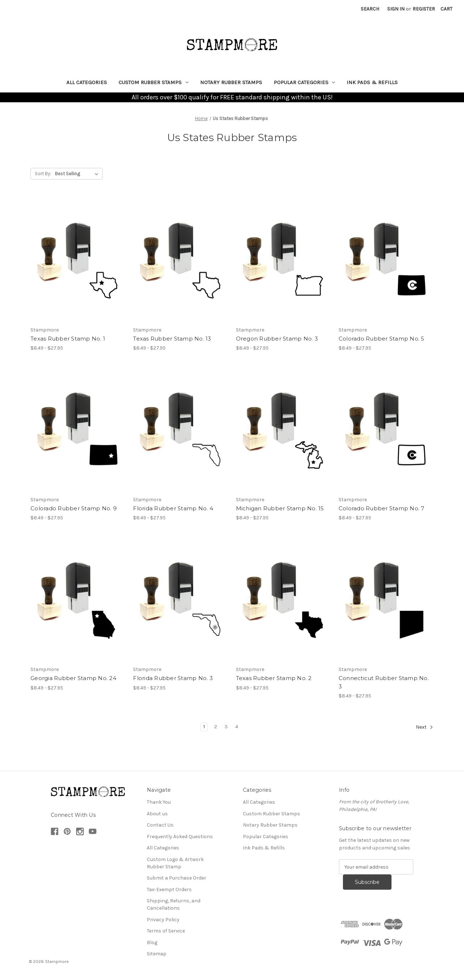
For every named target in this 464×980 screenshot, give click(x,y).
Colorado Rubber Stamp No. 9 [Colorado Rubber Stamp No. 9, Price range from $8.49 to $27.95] (74, 508)
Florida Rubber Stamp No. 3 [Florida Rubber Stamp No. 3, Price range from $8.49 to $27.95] (173, 678)
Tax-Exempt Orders (169, 890)
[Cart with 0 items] (446, 9)
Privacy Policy (163, 920)
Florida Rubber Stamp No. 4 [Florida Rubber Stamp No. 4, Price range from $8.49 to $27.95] (173, 508)
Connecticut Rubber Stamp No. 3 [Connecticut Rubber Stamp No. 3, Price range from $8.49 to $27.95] (384, 682)
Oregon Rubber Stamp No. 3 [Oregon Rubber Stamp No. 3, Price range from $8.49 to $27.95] (277, 339)
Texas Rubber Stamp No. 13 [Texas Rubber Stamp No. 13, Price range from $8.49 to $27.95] (172, 339)
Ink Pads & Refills (372, 82)
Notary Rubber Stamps (231, 82)
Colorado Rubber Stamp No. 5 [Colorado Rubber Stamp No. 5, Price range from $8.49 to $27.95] (382, 339)
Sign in (396, 9)
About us (157, 814)
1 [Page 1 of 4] (204, 727)
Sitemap (157, 954)
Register (424, 9)
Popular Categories (304, 82)
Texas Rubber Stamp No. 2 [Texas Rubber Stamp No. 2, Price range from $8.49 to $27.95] (274, 678)
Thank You (159, 802)
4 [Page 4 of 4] (237, 727)
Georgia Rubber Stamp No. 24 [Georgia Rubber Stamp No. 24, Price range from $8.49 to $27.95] (73, 678)
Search (370, 9)
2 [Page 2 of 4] (216, 727)
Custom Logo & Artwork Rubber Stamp (175, 863)
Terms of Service (166, 931)
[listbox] (78, 174)
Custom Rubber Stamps (154, 82)
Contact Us (160, 825)
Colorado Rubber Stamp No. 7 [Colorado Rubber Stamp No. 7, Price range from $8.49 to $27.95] (382, 508)
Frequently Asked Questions (180, 837)
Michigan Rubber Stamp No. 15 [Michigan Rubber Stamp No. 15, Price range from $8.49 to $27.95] (280, 508)
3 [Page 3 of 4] (226, 727)
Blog (152, 942)
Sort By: (43, 174)
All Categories (87, 82)
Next (424, 727)
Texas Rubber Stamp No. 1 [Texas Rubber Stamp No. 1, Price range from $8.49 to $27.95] (68, 339)
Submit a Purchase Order (177, 878)
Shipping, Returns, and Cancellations (174, 904)
